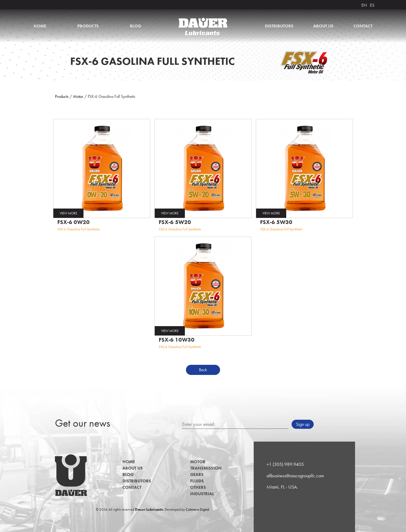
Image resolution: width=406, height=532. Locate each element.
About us (323, 26)
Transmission (206, 468)
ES (372, 5)
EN (364, 5)
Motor (78, 96)
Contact (363, 26)
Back (203, 370)
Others (198, 487)
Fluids (197, 481)
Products (88, 26)
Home (40, 26)
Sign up (303, 424)
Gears (197, 475)
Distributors (279, 26)
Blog (136, 26)
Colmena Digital (197, 509)
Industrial (202, 494)
